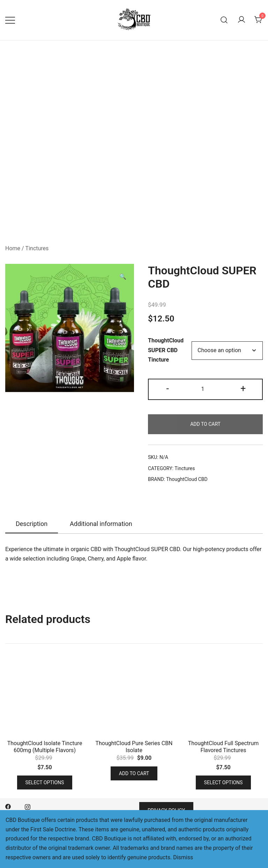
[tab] (32, 524)
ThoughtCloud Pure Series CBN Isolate (134, 747)
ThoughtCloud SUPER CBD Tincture (166, 350)
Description (32, 524)
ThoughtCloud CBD (187, 479)
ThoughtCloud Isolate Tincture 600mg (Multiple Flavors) (45, 747)
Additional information (101, 524)
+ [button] (243, 388)
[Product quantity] (205, 389)
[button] (123, 277)
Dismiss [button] (183, 857)
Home (13, 248)
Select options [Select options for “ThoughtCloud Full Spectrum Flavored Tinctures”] (224, 782)
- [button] (167, 388)
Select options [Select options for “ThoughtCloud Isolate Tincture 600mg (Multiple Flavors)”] (45, 782)
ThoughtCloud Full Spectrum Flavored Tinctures (224, 747)
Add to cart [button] (134, 773)
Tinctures (37, 248)
